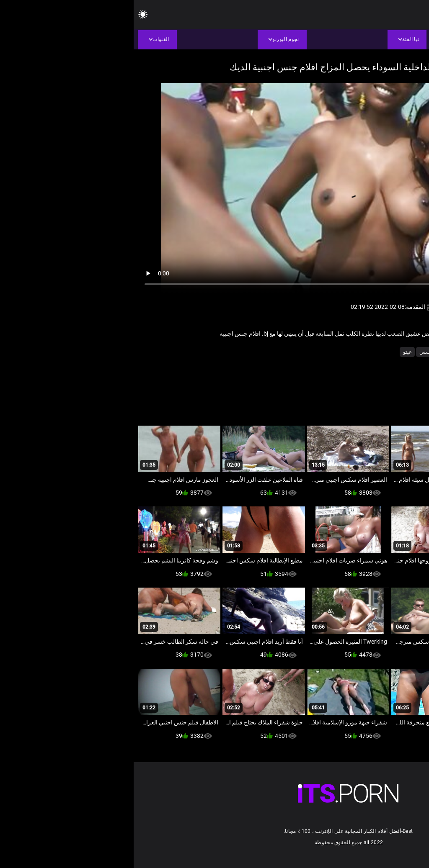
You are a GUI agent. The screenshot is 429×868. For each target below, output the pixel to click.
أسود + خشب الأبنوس (370, 352)
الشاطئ (330, 352)
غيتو (274, 352)
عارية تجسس (300, 352)
